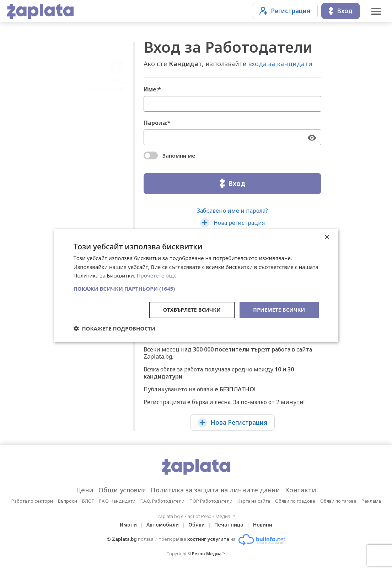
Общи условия (122, 490)
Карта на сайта (254, 501)
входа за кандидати (280, 64)
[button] (196, 289)
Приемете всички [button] (279, 310)
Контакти (301, 490)
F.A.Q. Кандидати (117, 501)
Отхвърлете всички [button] (192, 310)
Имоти (128, 525)
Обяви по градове (295, 501)
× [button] (327, 237)
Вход (341, 11)
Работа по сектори (32, 501)
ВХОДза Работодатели (99, 58)
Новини (263, 525)
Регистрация (285, 11)
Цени (85, 490)
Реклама (371, 501)
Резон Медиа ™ (209, 554)
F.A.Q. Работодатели (162, 501)
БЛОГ (88, 501)
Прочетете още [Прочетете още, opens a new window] (157, 275)
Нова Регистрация (232, 423)
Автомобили (163, 525)
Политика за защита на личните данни (215, 490)
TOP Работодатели (211, 501)
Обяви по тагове (338, 501)
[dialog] (196, 285)
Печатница (229, 525)
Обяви (197, 525)
